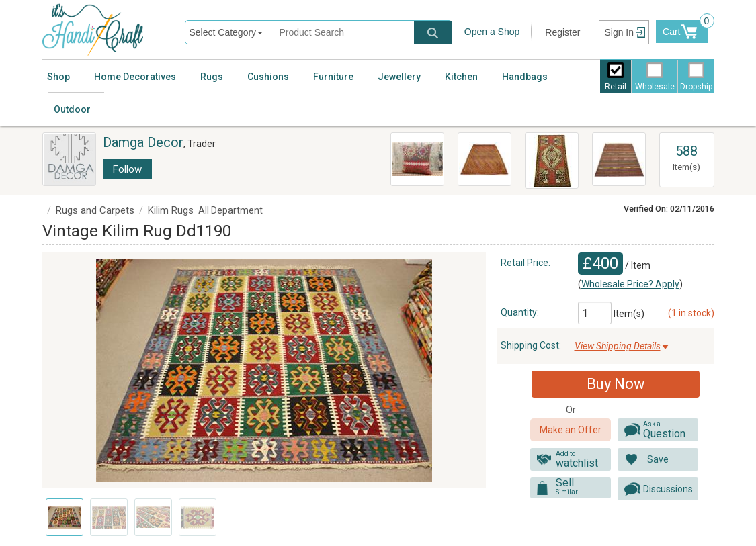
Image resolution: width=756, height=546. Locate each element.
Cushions (268, 77)
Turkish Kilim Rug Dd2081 (619, 145)
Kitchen (461, 77)
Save (658, 459)
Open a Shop (492, 32)
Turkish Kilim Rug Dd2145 (484, 145)
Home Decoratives (135, 77)
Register (562, 32)
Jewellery (399, 77)
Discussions (668, 489)
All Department (230, 210)
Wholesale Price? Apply (630, 284)
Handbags (525, 77)
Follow (127, 169)
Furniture (333, 77)
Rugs (212, 77)
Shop (58, 77)
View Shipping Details (618, 346)
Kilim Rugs (171, 210)
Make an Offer (571, 430)
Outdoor (72, 109)
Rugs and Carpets (95, 210)
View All (687, 139)
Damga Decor (143, 142)
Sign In (619, 32)
